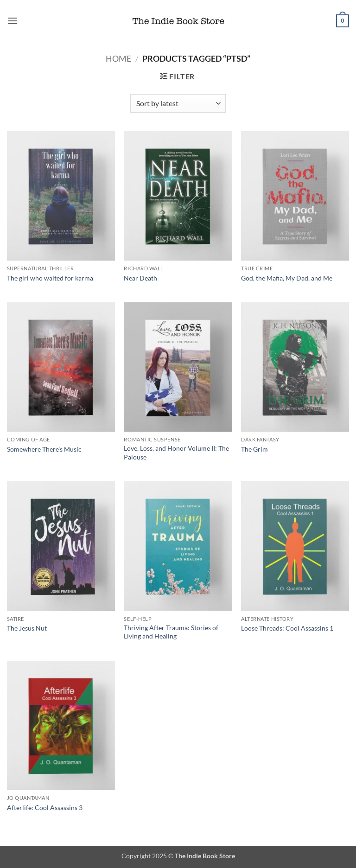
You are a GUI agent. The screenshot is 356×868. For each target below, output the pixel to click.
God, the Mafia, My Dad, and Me (287, 278)
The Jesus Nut (27, 628)
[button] (13, 21)
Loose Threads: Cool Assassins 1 (287, 628)
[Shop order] (178, 103)
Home (118, 58)
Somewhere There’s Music (44, 449)
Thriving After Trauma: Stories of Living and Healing (171, 632)
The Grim (254, 449)
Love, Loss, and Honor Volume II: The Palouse (176, 453)
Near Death (140, 278)
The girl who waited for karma (50, 278)
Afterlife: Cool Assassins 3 (45, 807)
